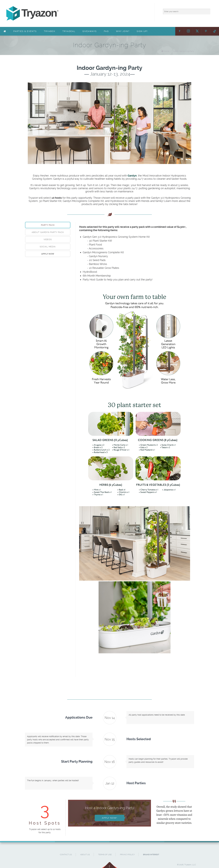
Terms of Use (105, 855)
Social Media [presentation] (48, 247)
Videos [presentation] (48, 239)
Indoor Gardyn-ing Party (184, 51)
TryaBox (50, 31)
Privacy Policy (127, 855)
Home (167, 51)
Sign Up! (142, 31)
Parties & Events (25, 31)
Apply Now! (109, 818)
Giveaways (90, 31)
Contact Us (66, 855)
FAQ (106, 31)
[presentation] (48, 254)
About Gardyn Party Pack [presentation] (48, 232)
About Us (85, 855)
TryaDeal (69, 31)
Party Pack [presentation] (48, 225)
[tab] (48, 225)
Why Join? (123, 31)
